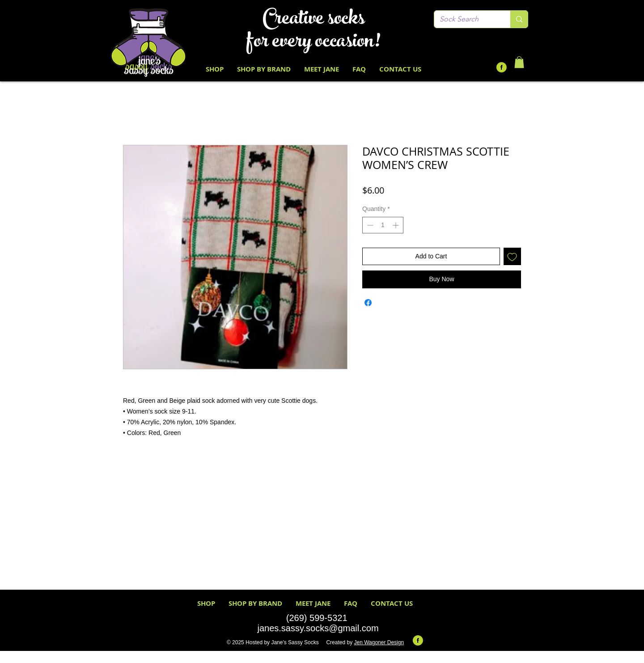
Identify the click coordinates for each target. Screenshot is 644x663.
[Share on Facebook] (368, 303)
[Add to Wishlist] (512, 256)
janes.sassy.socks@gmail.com (318, 628)
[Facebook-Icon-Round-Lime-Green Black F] (502, 67)
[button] (519, 62)
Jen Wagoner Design (379, 642)
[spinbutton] (383, 225)
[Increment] (396, 225)
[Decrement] (369, 225)
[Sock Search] (466, 19)
